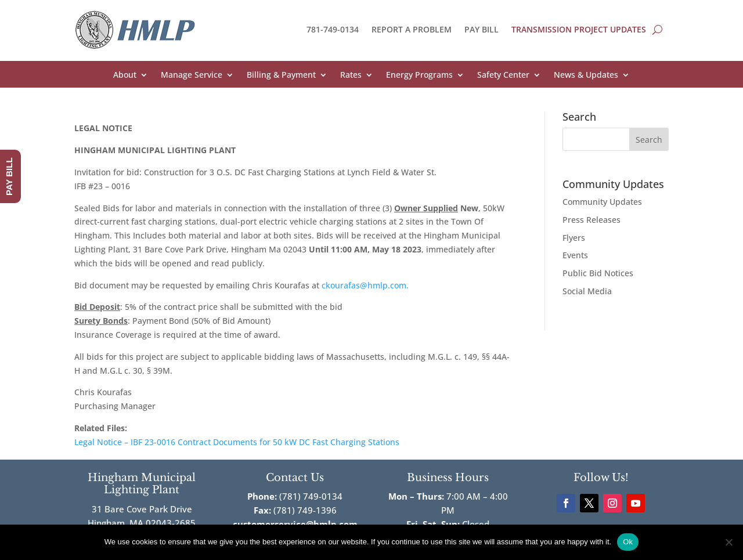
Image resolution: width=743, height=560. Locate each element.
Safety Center (503, 75)
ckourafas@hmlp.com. (365, 285)
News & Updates (586, 75)
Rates (351, 75)
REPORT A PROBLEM (412, 29)
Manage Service (192, 75)
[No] (728, 542)
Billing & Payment (281, 75)
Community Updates (602, 202)
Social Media (587, 291)
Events (575, 255)
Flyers (574, 238)
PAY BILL (481, 29)
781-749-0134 (333, 29)
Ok (628, 542)
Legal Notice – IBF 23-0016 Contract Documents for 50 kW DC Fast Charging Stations (237, 442)
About (125, 75)
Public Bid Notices (598, 273)
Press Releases (591, 220)
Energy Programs (419, 75)
